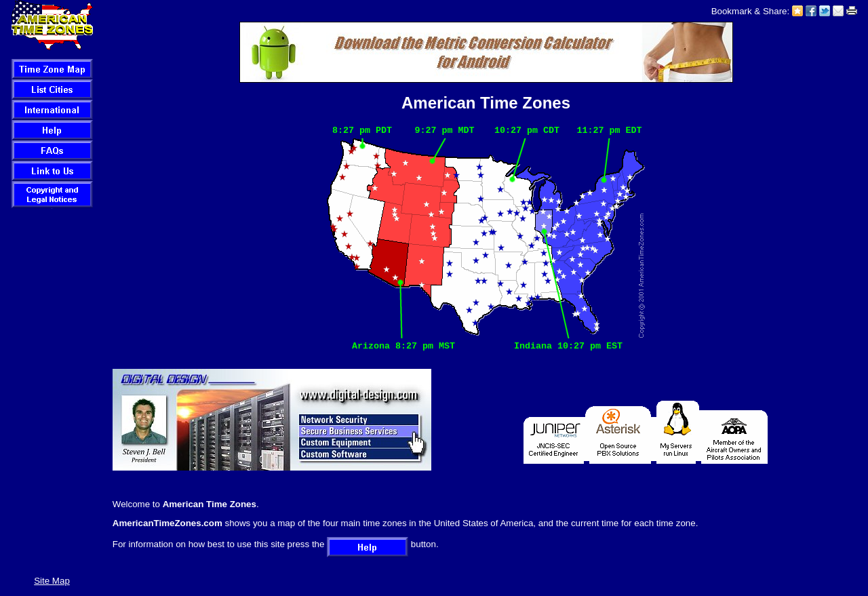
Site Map (52, 581)
